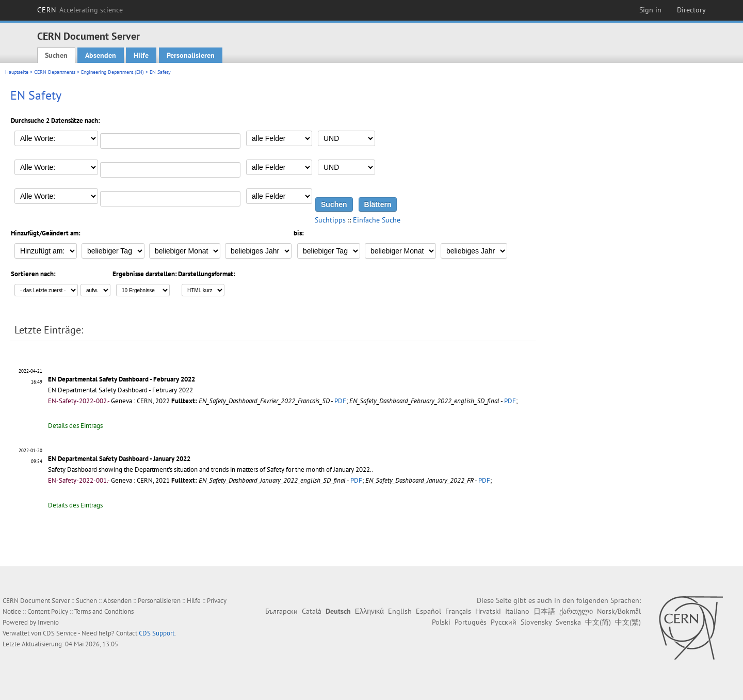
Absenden (101, 55)
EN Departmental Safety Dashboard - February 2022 (122, 379)
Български (281, 611)
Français (458, 611)
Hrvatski (488, 611)
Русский (504, 622)
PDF (340, 401)
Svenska (568, 622)
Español (429, 611)
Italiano (517, 611)
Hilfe (141, 55)
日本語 (544, 611)
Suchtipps (330, 220)
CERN (80, 10)
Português (471, 622)
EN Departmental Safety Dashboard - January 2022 (119, 459)
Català (312, 611)
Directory (691, 10)
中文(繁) (628, 622)
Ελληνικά (369, 611)
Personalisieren (191, 55)
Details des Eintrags (75, 426)
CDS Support (157, 633)
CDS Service (60, 633)
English (400, 611)
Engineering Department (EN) (112, 72)
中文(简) (598, 622)
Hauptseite (17, 72)
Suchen (56, 55)
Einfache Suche (377, 220)
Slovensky (536, 622)
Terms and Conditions (104, 611)
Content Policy (48, 611)
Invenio (48, 622)
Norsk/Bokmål (619, 611)
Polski (441, 622)
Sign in (650, 10)
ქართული (576, 611)
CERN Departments (55, 72)
